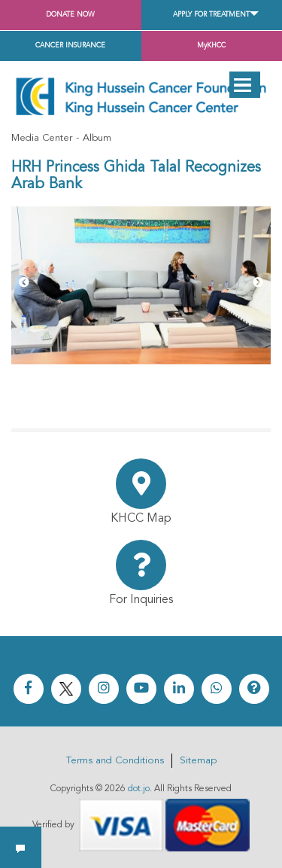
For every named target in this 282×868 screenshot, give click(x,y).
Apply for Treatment (211, 15)
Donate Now (70, 15)
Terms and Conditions (115, 761)
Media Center (42, 138)
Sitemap (198, 761)
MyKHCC (211, 46)
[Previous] (24, 283)
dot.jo (139, 789)
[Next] (258, 283)
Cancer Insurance (70, 46)
